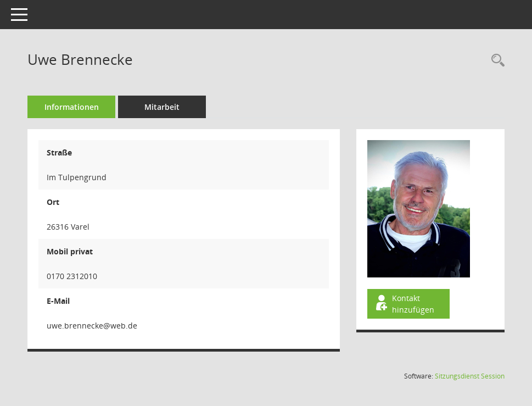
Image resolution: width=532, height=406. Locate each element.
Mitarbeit (162, 107)
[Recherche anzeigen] (495, 61)
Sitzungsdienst (470, 376)
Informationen (72, 107)
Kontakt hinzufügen (404, 304)
